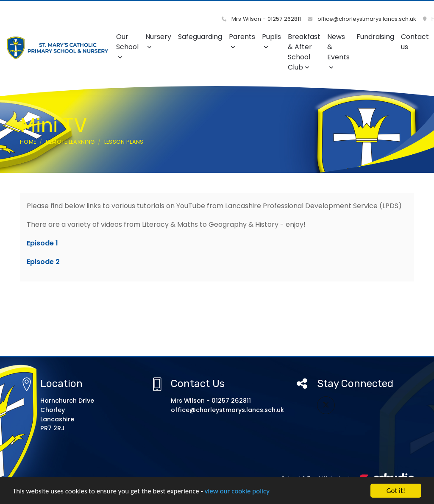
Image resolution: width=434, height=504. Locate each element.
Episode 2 (43, 262)
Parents (242, 41)
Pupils (271, 41)
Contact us (415, 42)
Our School (127, 46)
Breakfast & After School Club (304, 52)
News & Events (338, 51)
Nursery (158, 41)
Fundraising (375, 37)
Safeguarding (200, 37)
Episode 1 (42, 243)
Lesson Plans (124, 142)
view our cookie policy (237, 491)
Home (28, 142)
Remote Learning (70, 142)
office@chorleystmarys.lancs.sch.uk (362, 19)
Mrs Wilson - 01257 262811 (261, 19)
